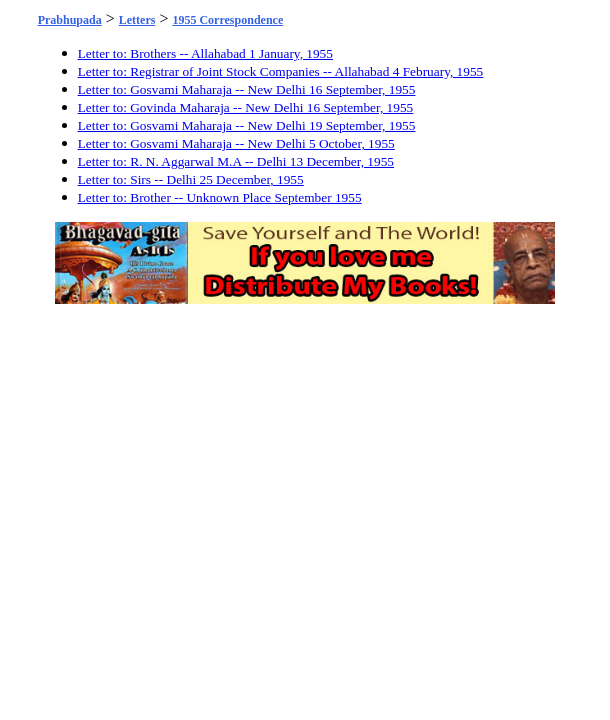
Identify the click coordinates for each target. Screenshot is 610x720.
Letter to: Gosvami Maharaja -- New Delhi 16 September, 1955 (247, 89)
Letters (137, 20)
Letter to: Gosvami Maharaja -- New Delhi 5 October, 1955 (236, 143)
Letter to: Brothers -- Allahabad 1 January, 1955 (205, 53)
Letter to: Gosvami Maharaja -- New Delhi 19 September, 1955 (247, 125)
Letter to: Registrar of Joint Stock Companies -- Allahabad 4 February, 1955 (281, 71)
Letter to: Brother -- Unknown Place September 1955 (220, 197)
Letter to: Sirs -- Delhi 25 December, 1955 (191, 179)
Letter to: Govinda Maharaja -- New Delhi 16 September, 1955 (246, 107)
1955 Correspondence (227, 20)
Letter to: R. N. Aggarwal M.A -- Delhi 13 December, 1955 (236, 161)
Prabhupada (70, 20)
